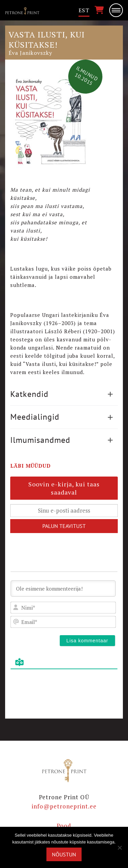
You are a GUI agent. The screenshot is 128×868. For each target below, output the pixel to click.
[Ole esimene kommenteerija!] (63, 589)
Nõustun (64, 854)
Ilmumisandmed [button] (61, 440)
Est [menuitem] (84, 10)
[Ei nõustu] (119, 848)
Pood (64, 826)
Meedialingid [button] (61, 417)
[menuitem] (84, 10)
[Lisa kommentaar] (87, 641)
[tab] (64, 394)
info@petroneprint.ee (64, 806)
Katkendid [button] (61, 394)
